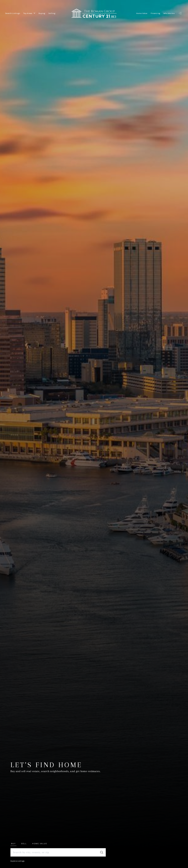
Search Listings (13, 13)
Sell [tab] (24, 844)
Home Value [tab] (40, 844)
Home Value (142, 13)
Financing (155, 13)
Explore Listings (17, 861)
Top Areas (29, 13)
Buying (42, 13)
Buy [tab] (14, 844)
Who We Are (169, 13)
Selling (52, 13)
